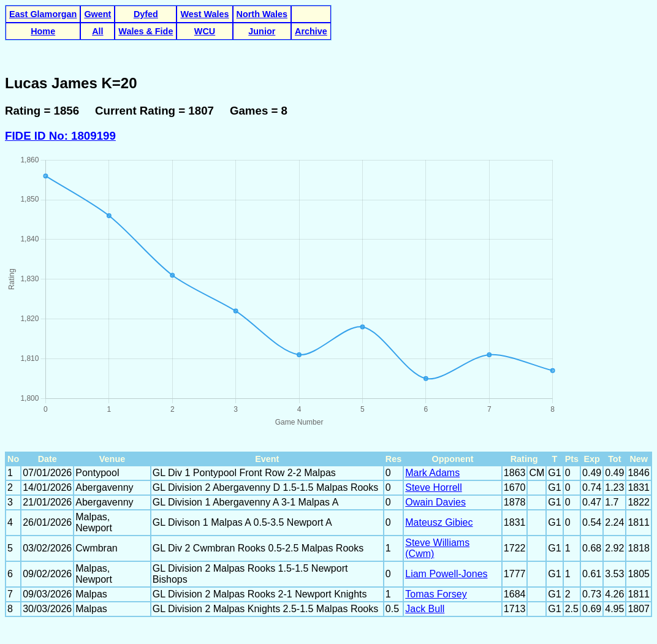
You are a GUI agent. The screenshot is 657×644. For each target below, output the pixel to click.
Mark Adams (432, 473)
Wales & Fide (146, 31)
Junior (262, 31)
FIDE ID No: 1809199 (60, 136)
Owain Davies (435, 502)
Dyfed (146, 14)
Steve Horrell (433, 487)
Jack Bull (425, 609)
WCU (205, 31)
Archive (311, 31)
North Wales (262, 14)
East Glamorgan (43, 14)
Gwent (97, 14)
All (97, 31)
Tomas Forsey (436, 594)
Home (43, 31)
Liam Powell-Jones (446, 574)
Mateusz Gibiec (439, 522)
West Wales (204, 14)
